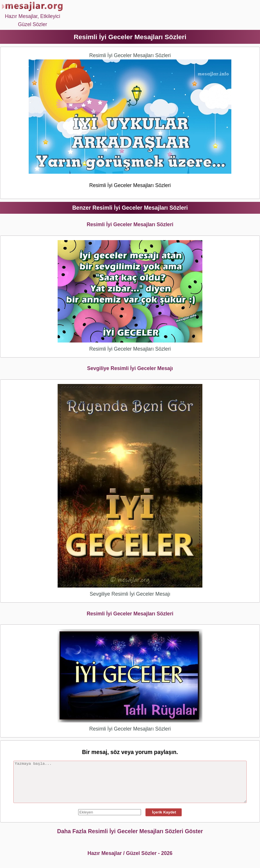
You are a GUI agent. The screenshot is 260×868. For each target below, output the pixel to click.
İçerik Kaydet (164, 812)
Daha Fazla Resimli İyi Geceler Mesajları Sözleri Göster (130, 831)
